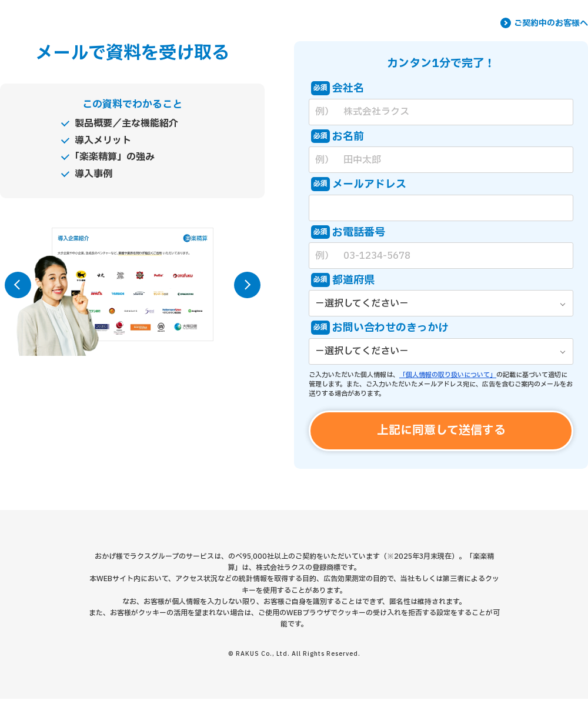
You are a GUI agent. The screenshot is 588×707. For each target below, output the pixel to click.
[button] (18, 285)
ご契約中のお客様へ (551, 24)
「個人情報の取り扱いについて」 (448, 375)
